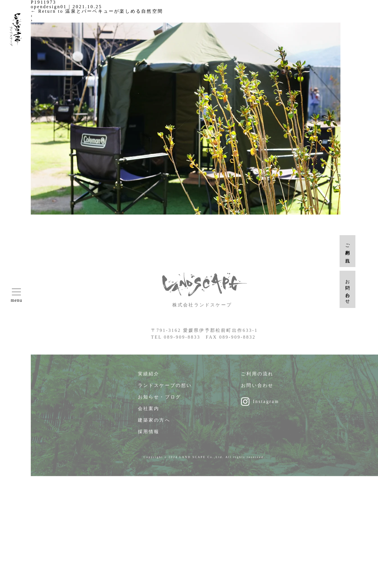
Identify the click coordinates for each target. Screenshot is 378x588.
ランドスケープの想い (165, 389)
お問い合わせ (257, 389)
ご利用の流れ (257, 377)
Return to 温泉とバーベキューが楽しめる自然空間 (97, 11)
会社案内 (149, 412)
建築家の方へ (154, 424)
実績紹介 (149, 377)
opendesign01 (49, 7)
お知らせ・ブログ (160, 400)
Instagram (266, 405)
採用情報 (149, 435)
